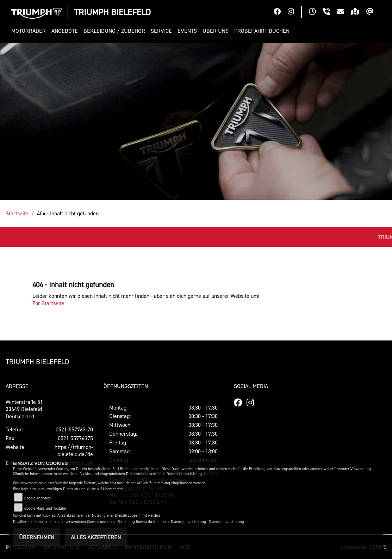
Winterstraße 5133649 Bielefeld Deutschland (24, 409)
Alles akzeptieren (96, 537)
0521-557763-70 (74, 429)
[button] (30, 31)
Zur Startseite (48, 303)
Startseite (17, 213)
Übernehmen (37, 537)
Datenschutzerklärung (184, 474)
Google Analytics (38, 498)
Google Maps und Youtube (45, 508)
